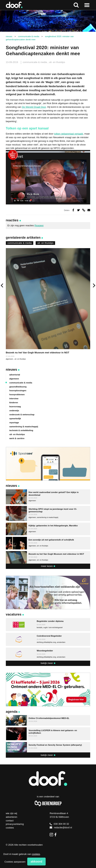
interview (14, 399)
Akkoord (36, 861)
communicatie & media (35, 62)
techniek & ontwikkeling (21, 430)
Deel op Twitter (79, 210)
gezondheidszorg (18, 387)
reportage (14, 423)
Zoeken (76, 5)
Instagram (51, 835)
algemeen (10, 359)
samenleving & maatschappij (24, 427)
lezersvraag (15, 407)
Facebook (56, 835)
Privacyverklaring (15, 824)
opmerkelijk (15, 419)
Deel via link (84, 210)
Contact (10, 821)
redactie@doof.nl (61, 827)
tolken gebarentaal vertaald (68, 134)
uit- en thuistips (57, 62)
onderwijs (14, 411)
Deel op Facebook (73, 210)
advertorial (15, 375)
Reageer (39, 225)
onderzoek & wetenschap (22, 415)
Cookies (10, 828)
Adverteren (12, 817)
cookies (36, 854)
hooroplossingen (18, 390)
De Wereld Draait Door (34, 107)
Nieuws (11, 370)
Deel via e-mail (89, 210)
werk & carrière (17, 438)
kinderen (14, 403)
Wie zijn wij (11, 813)
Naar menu (87, 5)
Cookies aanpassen (15, 862)
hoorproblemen (17, 394)
